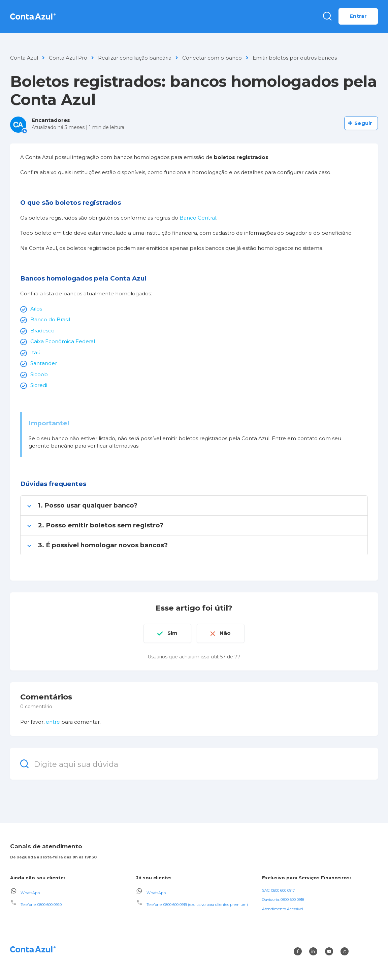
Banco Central (198, 218)
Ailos (36, 309)
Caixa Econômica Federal (63, 341)
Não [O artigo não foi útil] (225, 633)
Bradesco (42, 331)
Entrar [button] (358, 16)
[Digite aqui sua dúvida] (194, 764)
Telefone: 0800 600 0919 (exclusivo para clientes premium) (197, 905)
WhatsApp (30, 892)
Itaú (35, 352)
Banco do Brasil (50, 319)
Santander (44, 363)
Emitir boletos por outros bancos (295, 58)
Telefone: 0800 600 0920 (41, 905)
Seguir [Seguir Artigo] (363, 123)
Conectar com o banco (212, 58)
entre (53, 722)
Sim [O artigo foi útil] (172, 633)
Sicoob (39, 374)
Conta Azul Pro (68, 58)
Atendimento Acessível (283, 909)
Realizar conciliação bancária (135, 58)
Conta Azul (24, 58)
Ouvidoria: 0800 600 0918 (283, 900)
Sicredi (39, 385)
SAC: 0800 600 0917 (278, 890)
